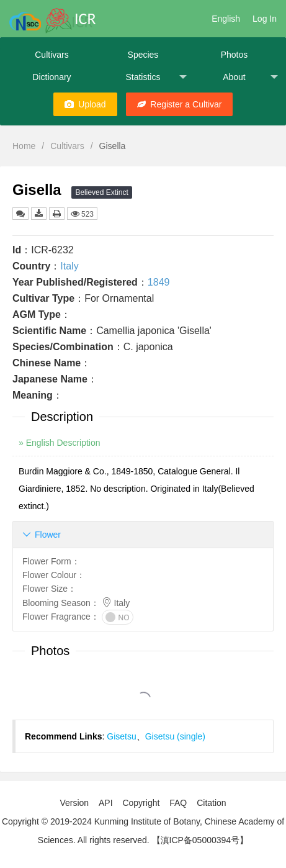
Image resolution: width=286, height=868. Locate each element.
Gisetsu (121, 736)
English (226, 19)
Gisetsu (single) (175, 736)
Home (24, 146)
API (106, 803)
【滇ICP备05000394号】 (200, 840)
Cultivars (51, 55)
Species (143, 55)
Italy (69, 266)
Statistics (156, 77)
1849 (159, 282)
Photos (235, 55)
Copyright (141, 803)
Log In (265, 19)
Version (74, 803)
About (250, 77)
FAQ (178, 803)
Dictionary (51, 77)
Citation (211, 803)
